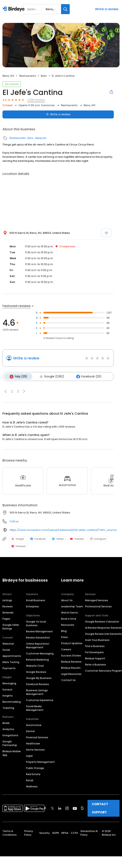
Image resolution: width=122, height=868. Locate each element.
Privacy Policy (29, 833)
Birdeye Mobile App (12, 753)
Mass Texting (11, 662)
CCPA (74, 833)
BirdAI (6, 723)
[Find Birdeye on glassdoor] (82, 808)
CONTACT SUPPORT (100, 808)
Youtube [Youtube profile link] (77, 539)
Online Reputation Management (38, 645)
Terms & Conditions (10, 833)
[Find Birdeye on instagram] (67, 808)
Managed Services (97, 600)
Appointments (12, 656)
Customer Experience (40, 700)
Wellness (32, 786)
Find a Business (95, 646)
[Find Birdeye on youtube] (75, 808)
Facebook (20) (88, 376)
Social (6, 650)
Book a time (69, 619)
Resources (68, 625)
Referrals (8, 612)
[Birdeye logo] (14, 9)
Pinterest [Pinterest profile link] (19, 546)
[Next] (111, 481)
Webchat (8, 643)
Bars (44, 76)
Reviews (8, 606)
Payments (9, 668)
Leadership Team (72, 606)
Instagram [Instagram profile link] (98, 539)
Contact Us (68, 680)
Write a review (107, 9)
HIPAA (65, 833)
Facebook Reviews (38, 684)
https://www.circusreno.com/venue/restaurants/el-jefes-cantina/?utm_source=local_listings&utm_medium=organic (65, 530)
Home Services (35, 749)
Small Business (36, 600)
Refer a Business (96, 664)
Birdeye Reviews (71, 661)
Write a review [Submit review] (58, 114)
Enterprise (32, 606)
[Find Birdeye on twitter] (52, 808)
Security (44, 833)
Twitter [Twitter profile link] (58, 539)
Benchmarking (12, 702)
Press (64, 637)
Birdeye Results (71, 668)
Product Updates (72, 643)
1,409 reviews (36, 100)
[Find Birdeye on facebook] (45, 808)
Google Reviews (36, 672)
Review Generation (38, 637)
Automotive (34, 725)
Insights (8, 695)
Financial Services (37, 737)
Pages (6, 619)
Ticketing (8, 708)
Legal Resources (71, 674)
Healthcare (33, 743)
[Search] (65, 9)
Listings (7, 600)
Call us (14, 521)
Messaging (9, 683)
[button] (6, 391)
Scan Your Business (97, 640)
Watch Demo (70, 612)
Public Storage (35, 768)
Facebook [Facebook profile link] (38, 539)
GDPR (55, 833)
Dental (30, 731)
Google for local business (36, 623)
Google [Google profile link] (18, 539)
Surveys (7, 689)
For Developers (94, 652)
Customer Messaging (40, 653)
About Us (67, 600)
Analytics (8, 729)
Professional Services (98, 606)
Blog (64, 631)
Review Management (39, 631)
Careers (66, 649)
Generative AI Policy (89, 833)
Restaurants (28, 76)
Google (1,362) (51, 376)
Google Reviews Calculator (102, 621)
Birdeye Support (95, 658)
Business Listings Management (37, 692)
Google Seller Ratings (11, 627)
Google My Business (39, 678)
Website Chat (35, 666)
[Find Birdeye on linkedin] (60, 808)
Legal (29, 756)
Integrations (10, 735)
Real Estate (33, 774)
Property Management (40, 762)
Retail (30, 780)
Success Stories (71, 655)
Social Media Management (35, 708)
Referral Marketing (37, 659)
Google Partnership (10, 743)
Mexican (41, 138)
